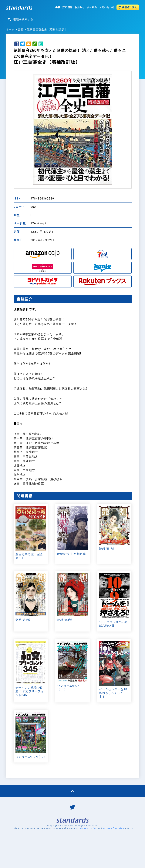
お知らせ (80, 7)
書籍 (58, 7)
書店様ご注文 (128, 7)
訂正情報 (67, 7)
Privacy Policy (88, 855)
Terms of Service (113, 855)
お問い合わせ (107, 7)
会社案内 (92, 7)
